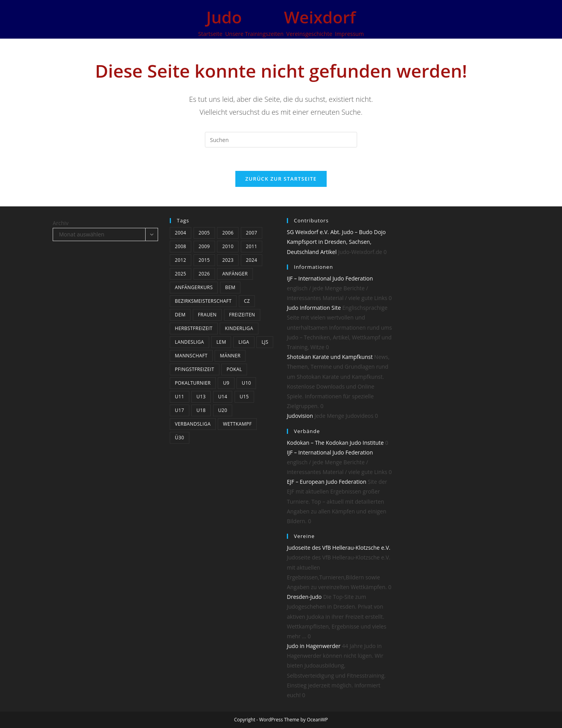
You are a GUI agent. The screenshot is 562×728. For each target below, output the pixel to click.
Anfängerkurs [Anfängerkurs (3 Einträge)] (194, 287)
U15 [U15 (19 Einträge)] (244, 397)
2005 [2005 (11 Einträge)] (204, 233)
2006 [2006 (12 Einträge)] (228, 233)
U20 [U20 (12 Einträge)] (223, 410)
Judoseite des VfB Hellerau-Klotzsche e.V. (339, 548)
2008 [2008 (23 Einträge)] (181, 246)
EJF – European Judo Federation (327, 482)
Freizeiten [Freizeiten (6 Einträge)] (242, 315)
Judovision (300, 416)
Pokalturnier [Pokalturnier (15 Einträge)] (193, 383)
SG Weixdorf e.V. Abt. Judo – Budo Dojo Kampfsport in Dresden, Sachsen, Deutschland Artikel (336, 242)
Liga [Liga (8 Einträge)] (244, 342)
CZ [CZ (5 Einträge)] (247, 301)
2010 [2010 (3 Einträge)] (228, 246)
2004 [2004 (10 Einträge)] (181, 233)
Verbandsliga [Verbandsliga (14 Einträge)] (193, 424)
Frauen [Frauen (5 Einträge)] (207, 315)
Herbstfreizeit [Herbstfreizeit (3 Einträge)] (194, 328)
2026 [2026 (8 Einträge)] (204, 274)
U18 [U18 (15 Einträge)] (201, 410)
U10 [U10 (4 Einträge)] (246, 383)
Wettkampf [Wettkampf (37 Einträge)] (237, 424)
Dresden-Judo (304, 597)
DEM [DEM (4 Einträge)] (180, 315)
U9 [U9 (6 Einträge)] (226, 383)
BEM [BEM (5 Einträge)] (230, 287)
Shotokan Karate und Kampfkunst (330, 357)
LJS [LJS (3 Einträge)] (265, 342)
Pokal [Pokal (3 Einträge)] (234, 369)
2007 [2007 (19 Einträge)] (252, 233)
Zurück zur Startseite (281, 179)
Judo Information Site (314, 308)
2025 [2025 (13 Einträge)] (181, 274)
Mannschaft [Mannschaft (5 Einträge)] (191, 356)
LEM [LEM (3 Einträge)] (221, 342)
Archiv (60, 223)
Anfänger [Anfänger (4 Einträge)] (235, 274)
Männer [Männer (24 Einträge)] (230, 356)
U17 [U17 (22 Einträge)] (180, 410)
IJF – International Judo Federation (330, 278)
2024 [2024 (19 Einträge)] (252, 260)
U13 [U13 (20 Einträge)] (201, 397)
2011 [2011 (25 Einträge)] (252, 246)
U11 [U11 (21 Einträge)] (180, 397)
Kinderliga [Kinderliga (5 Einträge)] (239, 328)
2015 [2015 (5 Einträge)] (204, 260)
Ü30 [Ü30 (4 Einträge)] (180, 438)
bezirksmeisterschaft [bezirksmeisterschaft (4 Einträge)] (203, 301)
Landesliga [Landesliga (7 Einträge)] (189, 342)
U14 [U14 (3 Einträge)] (223, 397)
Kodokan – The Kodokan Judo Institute (335, 443)
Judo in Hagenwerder (314, 646)
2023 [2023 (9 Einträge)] (228, 260)
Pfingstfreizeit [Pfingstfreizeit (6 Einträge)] (195, 369)
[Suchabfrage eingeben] (281, 140)
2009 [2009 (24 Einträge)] (204, 246)
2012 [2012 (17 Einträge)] (181, 260)
